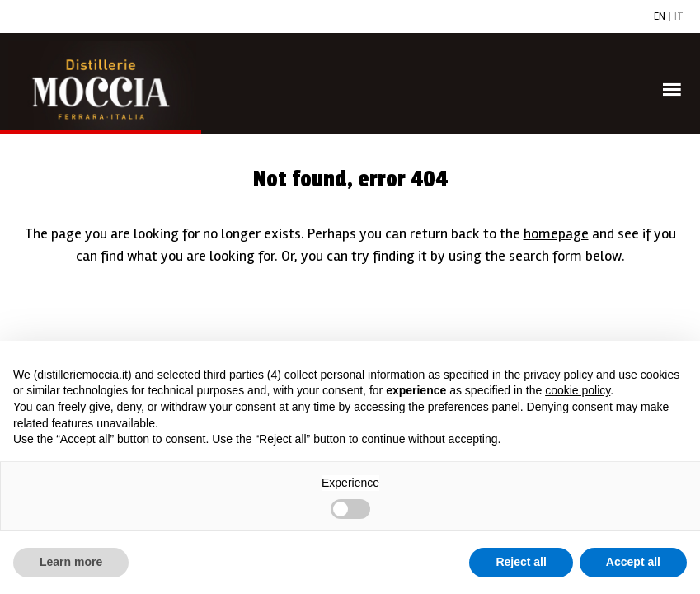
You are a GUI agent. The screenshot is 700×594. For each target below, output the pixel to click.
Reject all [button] (521, 562)
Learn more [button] (71, 562)
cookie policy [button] (578, 390)
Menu (675, 67)
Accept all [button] (633, 562)
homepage (556, 233)
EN (660, 17)
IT (679, 17)
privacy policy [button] (558, 375)
